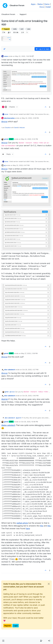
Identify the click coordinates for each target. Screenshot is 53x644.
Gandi (16, 128)
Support (6, 29)
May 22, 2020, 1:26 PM (23, 56)
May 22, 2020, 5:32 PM (30, 139)
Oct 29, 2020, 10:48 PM (30, 422)
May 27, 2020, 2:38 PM (29, 353)
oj (5, 165)
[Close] (49, 584)
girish (6, 139)
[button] (3, 641)
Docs (42, 7)
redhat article (22, 523)
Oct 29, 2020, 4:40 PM (30, 396)
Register (8, 626)
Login (16, 626)
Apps (33, 4)
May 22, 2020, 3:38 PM (30, 118)
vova (6, 56)
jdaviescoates (9, 118)
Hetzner (22, 128)
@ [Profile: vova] (4, 122)
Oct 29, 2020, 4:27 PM (30, 370)
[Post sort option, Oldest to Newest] (4, 49)
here (28, 528)
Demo (47, 4)
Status (40, 4)
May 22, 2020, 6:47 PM (21, 165)
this (42, 526)
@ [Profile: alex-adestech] (8, 425)
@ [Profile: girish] (5, 399)
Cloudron (8, 128)
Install (48, 7)
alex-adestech (10, 370)
